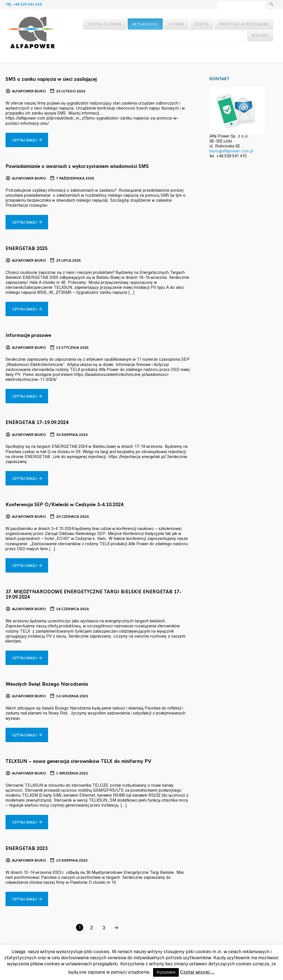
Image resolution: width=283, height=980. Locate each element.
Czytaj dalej (24, 140)
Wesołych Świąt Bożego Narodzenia (47, 684)
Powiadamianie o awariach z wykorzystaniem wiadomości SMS (77, 166)
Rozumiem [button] (166, 972)
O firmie (176, 24)
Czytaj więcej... (197, 972)
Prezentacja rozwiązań (244, 24)
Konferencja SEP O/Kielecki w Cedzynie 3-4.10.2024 (65, 505)
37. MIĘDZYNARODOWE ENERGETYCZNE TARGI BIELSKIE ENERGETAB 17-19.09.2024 (94, 594)
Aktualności (145, 24)
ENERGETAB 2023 (27, 848)
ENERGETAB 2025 (27, 249)
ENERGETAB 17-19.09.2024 (37, 423)
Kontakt (260, 36)
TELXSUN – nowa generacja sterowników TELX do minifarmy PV (78, 761)
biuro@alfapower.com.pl (231, 151)
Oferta (202, 24)
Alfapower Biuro (29, 91)
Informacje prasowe (28, 335)
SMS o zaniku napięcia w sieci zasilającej (51, 79)
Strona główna (104, 24)
